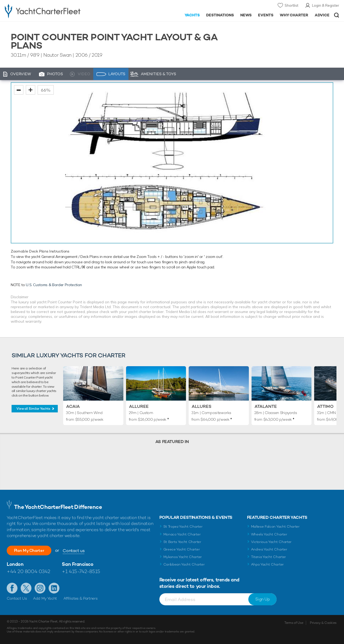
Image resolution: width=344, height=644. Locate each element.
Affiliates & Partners (80, 598)
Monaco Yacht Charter (182, 534)
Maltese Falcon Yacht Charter (275, 526)
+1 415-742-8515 (81, 571)
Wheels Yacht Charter (269, 534)
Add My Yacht (45, 598)
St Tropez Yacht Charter (183, 526)
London (15, 564)
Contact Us (17, 598)
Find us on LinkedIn (54, 588)
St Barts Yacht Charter (182, 542)
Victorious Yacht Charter (271, 542)
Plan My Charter (32, 550)
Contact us (80, 551)
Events (266, 15)
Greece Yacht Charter (182, 549)
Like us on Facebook (12, 588)
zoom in (31, 90)
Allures (202, 406)
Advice (322, 15)
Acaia (73, 406)
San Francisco (78, 564)
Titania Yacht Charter (268, 557)
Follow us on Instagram (40, 588)
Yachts (192, 15)
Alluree (139, 406)
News (246, 15)
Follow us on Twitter (26, 588)
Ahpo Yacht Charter (267, 564)
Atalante (266, 406)
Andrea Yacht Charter (269, 549)
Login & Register (326, 5)
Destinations (220, 15)
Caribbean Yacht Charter (184, 564)
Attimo (325, 406)
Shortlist (291, 5)
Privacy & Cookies (323, 623)
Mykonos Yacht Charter (183, 557)
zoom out (19, 90)
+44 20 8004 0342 (28, 571)
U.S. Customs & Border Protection (54, 285)
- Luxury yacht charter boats (53, 11)
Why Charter (294, 15)
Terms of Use (294, 623)
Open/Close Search (337, 15)
